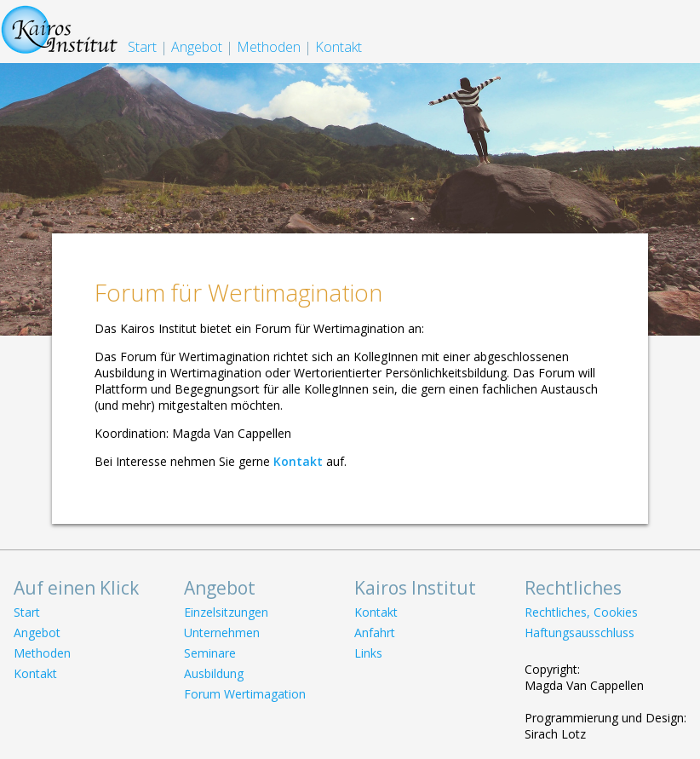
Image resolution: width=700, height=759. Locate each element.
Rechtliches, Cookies (581, 612)
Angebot (197, 47)
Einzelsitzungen (226, 612)
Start (142, 47)
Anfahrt (375, 632)
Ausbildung (214, 673)
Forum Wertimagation (245, 694)
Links (368, 653)
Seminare (210, 653)
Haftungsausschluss (580, 632)
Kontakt (339, 47)
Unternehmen (222, 632)
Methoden (269, 47)
